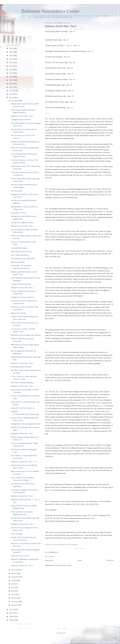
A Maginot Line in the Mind (21, 120)
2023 (11, 59)
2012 (11, 98)
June (13, 587)
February (15, 601)
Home (80, 560)
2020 (11, 69)
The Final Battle (16, 191)
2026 (11, 48)
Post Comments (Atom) (63, 565)
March (14, 598)
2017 (11, 80)
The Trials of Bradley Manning (22, 383)
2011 (11, 609)
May (13, 591)
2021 (11, 66)
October (14, 573)
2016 (11, 84)
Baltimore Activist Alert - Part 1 (22, 288)
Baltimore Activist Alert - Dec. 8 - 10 (24, 462)
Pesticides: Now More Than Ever (22, 408)
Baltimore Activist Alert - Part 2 (22, 116)
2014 (11, 91)
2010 (11, 613)
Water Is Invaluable (18, 262)
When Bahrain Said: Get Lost (21, 251)
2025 (11, 52)
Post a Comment (50, 557)
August (14, 580)
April (13, 594)
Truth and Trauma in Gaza (20, 556)
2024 (11, 55)
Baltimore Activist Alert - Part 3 (22, 434)
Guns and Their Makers (19, 248)
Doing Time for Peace (19, 213)
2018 (11, 77)
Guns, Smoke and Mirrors (20, 255)
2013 (11, 94)
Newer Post (49, 560)
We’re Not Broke (17, 534)
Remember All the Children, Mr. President (26, 335)
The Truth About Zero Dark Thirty (23, 258)
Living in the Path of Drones (21, 284)
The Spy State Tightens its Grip (22, 222)
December (15, 101)
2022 (11, 62)
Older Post (110, 560)
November (15, 570)
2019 (11, 73)
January (14, 605)
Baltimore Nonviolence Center (50, 11)
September (15, 577)
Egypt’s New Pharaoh (18, 313)
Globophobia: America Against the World (25, 424)
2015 (11, 87)
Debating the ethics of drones (21, 367)
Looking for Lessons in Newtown (23, 297)
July (13, 584)
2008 (11, 620)
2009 (11, 616)
